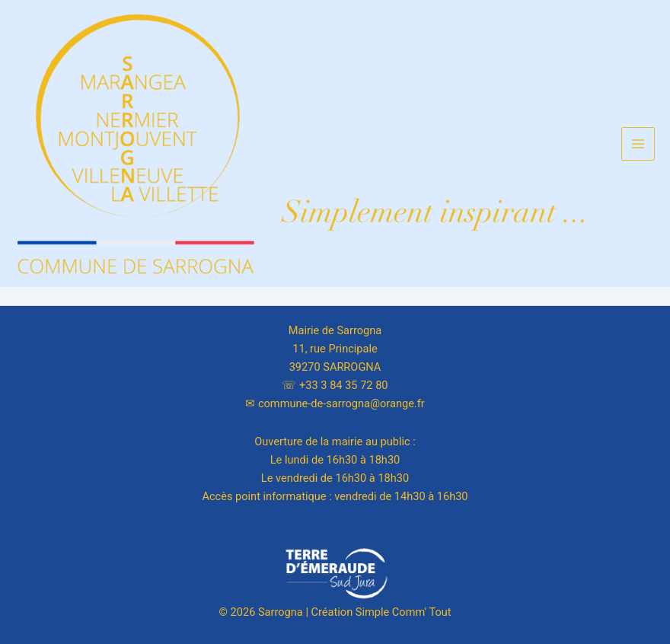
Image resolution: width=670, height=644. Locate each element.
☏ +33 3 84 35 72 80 (335, 385)
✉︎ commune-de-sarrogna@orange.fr (335, 403)
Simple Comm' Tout (404, 612)
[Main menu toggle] (638, 144)
